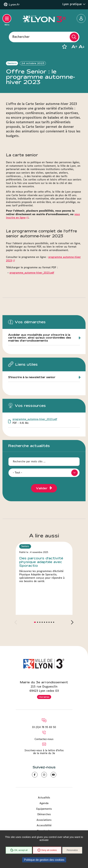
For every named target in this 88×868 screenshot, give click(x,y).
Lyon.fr (14, 5)
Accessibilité (44, 826)
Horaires (44, 697)
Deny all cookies (47, 850)
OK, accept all (19, 850)
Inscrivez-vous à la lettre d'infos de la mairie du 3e (44, 752)
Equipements (44, 809)
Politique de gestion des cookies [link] (44, 860)
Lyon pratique (74, 4)
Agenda (44, 803)
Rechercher (21, 37)
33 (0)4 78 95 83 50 (44, 727)
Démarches (44, 814)
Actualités (44, 798)
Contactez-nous (44, 739)
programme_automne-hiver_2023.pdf (32, 273)
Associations (44, 820)
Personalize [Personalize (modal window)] (72, 850)
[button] (64, 47)
